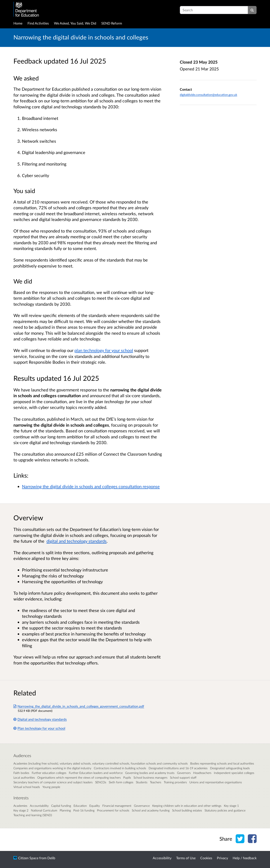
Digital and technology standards (40, 719)
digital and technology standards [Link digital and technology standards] (77, 541)
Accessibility (162, 858)
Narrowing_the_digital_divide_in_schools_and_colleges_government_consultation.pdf (79, 706)
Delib (51, 858)
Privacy (222, 858)
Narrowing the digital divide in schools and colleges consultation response (91, 486)
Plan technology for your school (39, 728)
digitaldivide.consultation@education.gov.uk (208, 95)
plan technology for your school (104, 350)
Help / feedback (245, 858)
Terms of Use (186, 858)
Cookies (206, 858)
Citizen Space (28, 858)
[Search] (252, 10)
